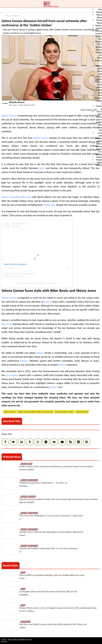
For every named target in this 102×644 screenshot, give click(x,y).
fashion (48, 302)
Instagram (23, 264)
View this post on (11, 264)
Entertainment (16, 16)
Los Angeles (12, 375)
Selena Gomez (9, 116)
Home (8, 16)
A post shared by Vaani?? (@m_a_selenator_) (37, 283)
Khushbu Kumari (17, 102)
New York (6, 324)
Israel (42, 168)
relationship (25, 197)
